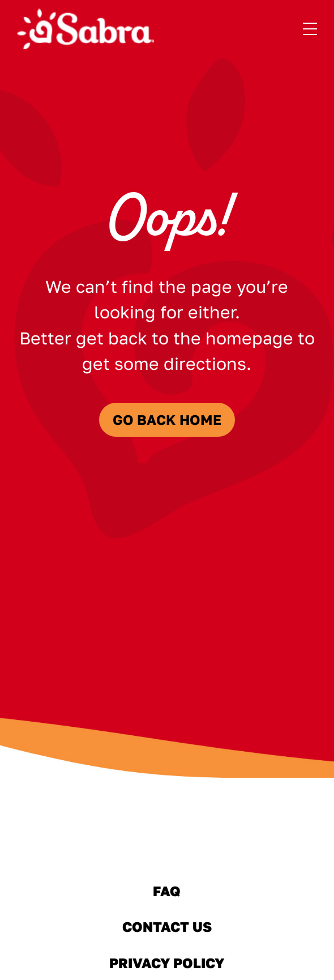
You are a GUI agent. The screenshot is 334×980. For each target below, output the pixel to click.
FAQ (167, 891)
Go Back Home (167, 420)
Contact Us (167, 927)
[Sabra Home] (85, 29)
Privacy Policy (167, 962)
